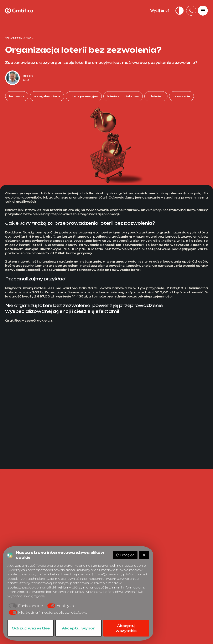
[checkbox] (25, 606)
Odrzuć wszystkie (31, 628)
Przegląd (125, 555)
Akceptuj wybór (78, 628)
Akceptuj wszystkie (126, 628)
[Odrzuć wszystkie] (144, 555)
